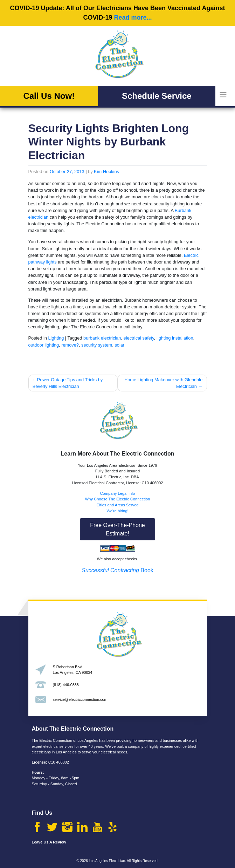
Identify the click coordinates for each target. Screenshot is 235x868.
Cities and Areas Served (117, 505)
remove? (70, 345)
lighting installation (175, 338)
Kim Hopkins (106, 172)
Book (117, 570)
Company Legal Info (117, 493)
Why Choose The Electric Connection (118, 499)
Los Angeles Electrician (107, 861)
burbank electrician (102, 338)
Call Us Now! (49, 96)
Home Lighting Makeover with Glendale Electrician (163, 383)
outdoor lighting (44, 345)
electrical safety (139, 338)
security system (97, 345)
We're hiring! (117, 511)
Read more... (133, 18)
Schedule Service (157, 96)
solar (119, 345)
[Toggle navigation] (223, 95)
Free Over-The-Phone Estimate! (117, 529)
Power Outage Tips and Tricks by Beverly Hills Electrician (68, 383)
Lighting (56, 338)
